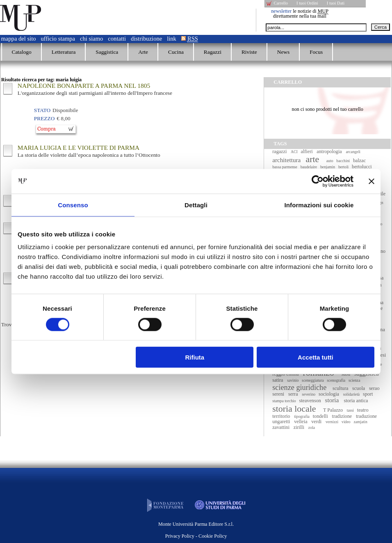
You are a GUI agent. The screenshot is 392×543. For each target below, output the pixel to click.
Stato (42, 110)
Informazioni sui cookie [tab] (319, 205)
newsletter (281, 11)
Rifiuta (195, 357)
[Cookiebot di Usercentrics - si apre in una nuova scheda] (318, 181)
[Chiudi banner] (371, 181)
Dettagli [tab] (196, 205)
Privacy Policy (180, 536)
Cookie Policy (213, 536)
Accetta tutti (316, 357)
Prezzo (44, 118)
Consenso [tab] (73, 205)
